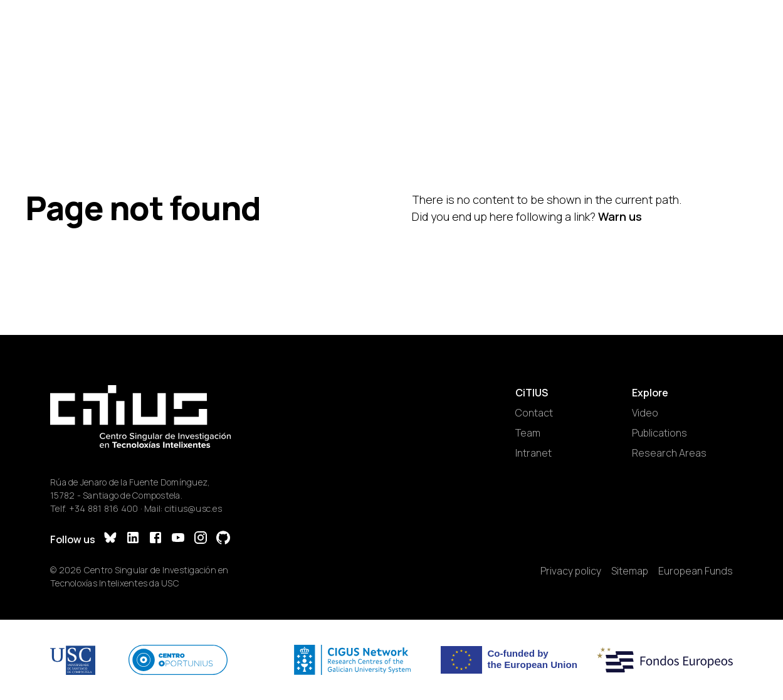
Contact (534, 413)
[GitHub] (223, 539)
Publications (660, 433)
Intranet (533, 453)
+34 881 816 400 (104, 508)
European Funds (696, 571)
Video (645, 413)
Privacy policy (571, 571)
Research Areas (669, 453)
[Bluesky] (110, 539)
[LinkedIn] (133, 539)
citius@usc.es (193, 508)
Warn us (620, 216)
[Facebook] (155, 539)
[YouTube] (178, 539)
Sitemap (630, 571)
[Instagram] (201, 539)
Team (528, 433)
